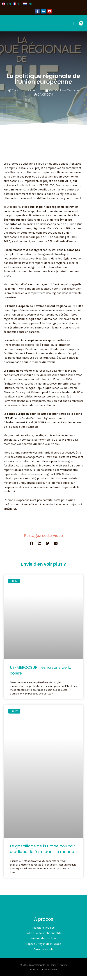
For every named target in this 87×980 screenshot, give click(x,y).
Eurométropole (43, 949)
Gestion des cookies (44, 938)
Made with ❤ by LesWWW (43, 969)
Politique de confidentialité (44, 933)
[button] (76, 23)
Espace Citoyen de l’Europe (43, 944)
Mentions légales (43, 928)
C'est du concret (24, 90)
